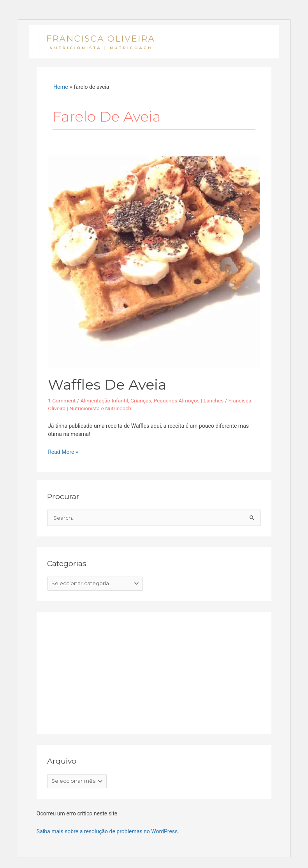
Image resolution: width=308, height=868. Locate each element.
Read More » (63, 452)
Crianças (141, 400)
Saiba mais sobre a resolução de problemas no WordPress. (108, 831)
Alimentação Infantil (104, 400)
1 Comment (62, 400)
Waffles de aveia (107, 385)
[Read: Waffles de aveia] (154, 261)
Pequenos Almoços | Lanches (188, 400)
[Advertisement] (106, 671)
